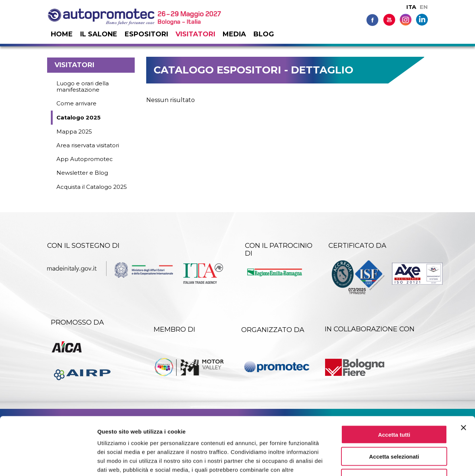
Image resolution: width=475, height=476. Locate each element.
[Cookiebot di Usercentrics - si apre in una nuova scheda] (48, 462)
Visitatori (195, 34)
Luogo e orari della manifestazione (83, 86)
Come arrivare (76, 103)
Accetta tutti (394, 385)
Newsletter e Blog (82, 173)
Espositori (146, 34)
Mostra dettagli (390, 461)
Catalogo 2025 (78, 117)
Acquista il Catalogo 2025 (92, 187)
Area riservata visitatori (88, 145)
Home (62, 34)
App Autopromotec (85, 159)
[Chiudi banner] (463, 378)
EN (424, 7)
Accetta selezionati (394, 407)
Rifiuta (394, 429)
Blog (264, 34)
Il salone (99, 34)
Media (234, 34)
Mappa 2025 (74, 132)
